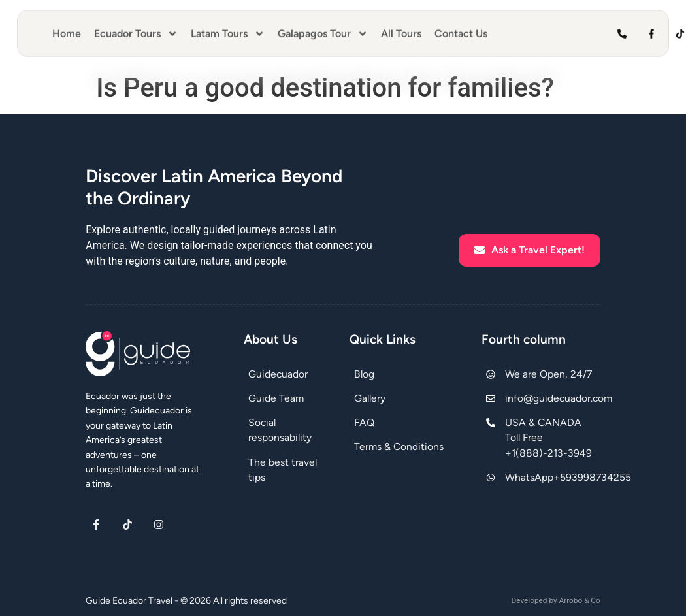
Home (67, 29)
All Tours (401, 29)
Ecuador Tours (136, 29)
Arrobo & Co (579, 600)
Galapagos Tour (323, 29)
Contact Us (461, 29)
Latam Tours (228, 29)
